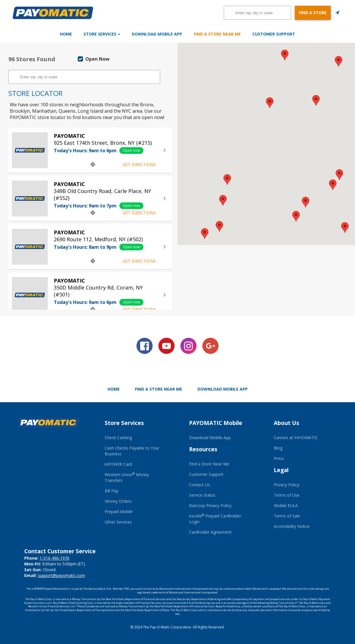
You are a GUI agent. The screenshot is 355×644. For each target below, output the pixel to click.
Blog (278, 448)
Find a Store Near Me (233, 34)
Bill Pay (111, 491)
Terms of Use (287, 495)
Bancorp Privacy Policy (210, 505)
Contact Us (199, 485)
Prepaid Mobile (119, 512)
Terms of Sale (287, 516)
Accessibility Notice (292, 526)
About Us (286, 423)
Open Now (94, 59)
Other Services (118, 522)
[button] (296, 216)
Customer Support (304, 34)
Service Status (202, 495)
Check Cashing (118, 438)
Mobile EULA (286, 505)
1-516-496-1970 (54, 558)
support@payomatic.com (61, 575)
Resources (203, 449)
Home (36, 34)
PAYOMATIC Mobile (216, 423)
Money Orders (118, 501)
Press (279, 458)
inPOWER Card (118, 464)
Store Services (87, 34)
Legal (281, 470)
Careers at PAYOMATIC (296, 438)
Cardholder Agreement (210, 532)
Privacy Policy (286, 485)
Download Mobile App (157, 34)
